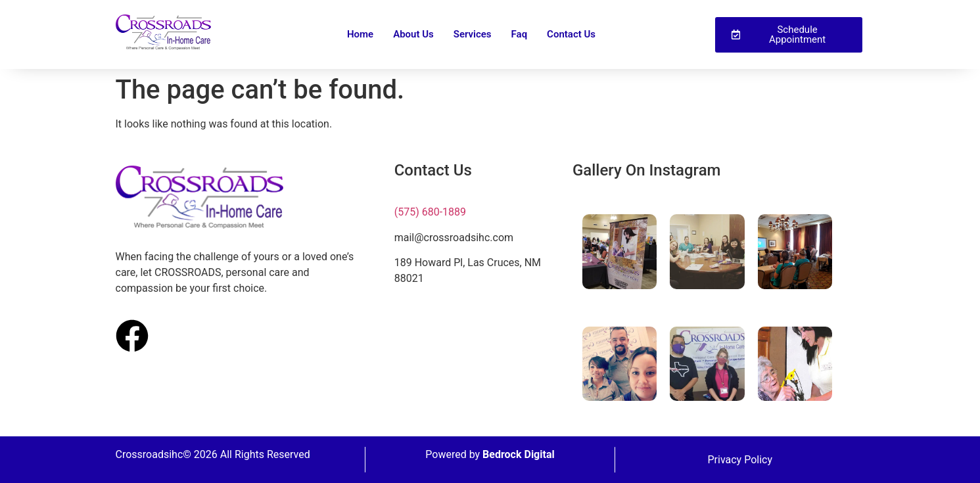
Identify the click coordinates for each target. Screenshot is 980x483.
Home (360, 34)
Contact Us (571, 34)
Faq (520, 34)
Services (473, 34)
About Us (413, 34)
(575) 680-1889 (430, 212)
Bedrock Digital (519, 454)
